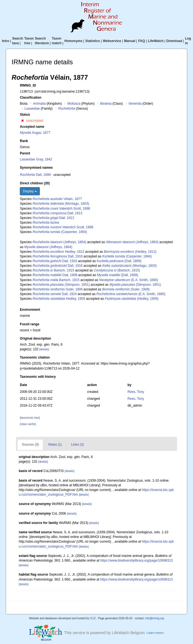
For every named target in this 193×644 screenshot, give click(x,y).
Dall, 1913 (57, 213)
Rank (24, 141)
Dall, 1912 (53, 218)
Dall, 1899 (35, 175)
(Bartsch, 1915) (117, 270)
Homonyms (73, 41)
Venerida (135, 104)
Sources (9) (30, 445)
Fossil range (30, 324)
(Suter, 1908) (126, 289)
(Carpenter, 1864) (60, 232)
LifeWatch (156, 41)
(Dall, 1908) (118, 275)
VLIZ (93, 618)
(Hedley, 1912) (130, 252)
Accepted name (32, 127)
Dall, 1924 (55, 294)
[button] (22, 121)
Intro (6, 41)
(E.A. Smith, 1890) (129, 280)
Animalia (39, 104)
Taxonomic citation (35, 357)
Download (174, 41)
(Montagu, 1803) (61, 204)
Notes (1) (55, 445)
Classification (31, 98)
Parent (25, 153)
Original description (35, 338)
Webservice (112, 41)
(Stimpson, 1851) (61, 285)
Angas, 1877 (35, 133)
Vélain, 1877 (57, 199)
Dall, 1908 (55, 275)
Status (25, 115)
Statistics (93, 41)
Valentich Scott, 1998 (61, 209)
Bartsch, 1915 (53, 270)
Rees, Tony (136, 392)
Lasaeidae (32, 109)
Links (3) (78, 445)
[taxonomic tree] (30, 418)
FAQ (142, 41)
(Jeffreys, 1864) (59, 242)
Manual (130, 41)
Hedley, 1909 (59, 299)
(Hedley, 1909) (132, 299)
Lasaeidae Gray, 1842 (36, 159)
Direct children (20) (35, 183)
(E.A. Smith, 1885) (131, 294)
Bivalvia (106, 104)
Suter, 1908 (57, 289)
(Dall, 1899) (119, 261)
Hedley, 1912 (58, 252)
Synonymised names (36, 168)
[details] (44, 349)
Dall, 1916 (57, 256)
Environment (30, 310)
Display (30, 191)
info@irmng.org (155, 618)
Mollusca (74, 104)
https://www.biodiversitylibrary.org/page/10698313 (136, 560)
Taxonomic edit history (38, 377)
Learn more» (155, 633)
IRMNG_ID (28, 85)
